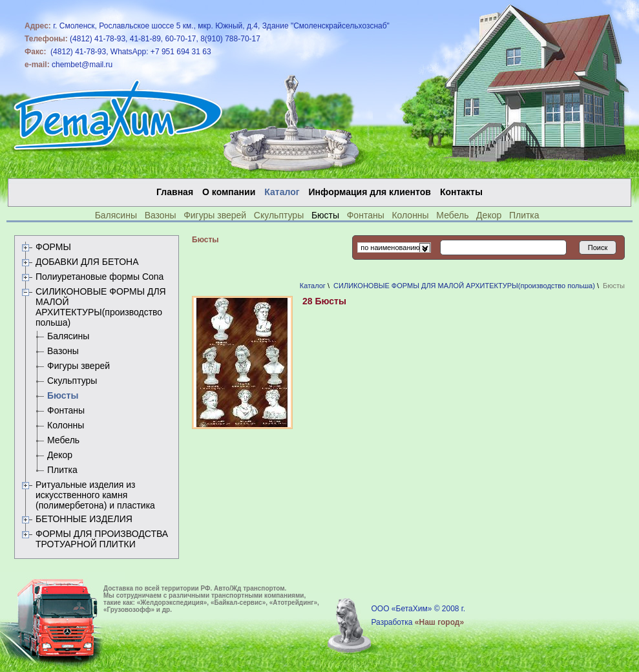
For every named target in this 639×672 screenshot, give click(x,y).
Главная (175, 192)
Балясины (116, 215)
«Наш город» (439, 622)
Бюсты (63, 395)
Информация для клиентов (370, 192)
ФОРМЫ (53, 247)
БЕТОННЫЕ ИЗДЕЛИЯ (84, 519)
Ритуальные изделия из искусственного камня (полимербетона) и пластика (95, 495)
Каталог (313, 286)
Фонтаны (366, 215)
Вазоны (161, 215)
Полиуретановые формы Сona (100, 277)
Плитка (524, 215)
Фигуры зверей (215, 215)
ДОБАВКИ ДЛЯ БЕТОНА (87, 262)
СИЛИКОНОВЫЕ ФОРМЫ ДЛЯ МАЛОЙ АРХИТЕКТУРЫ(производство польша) (101, 307)
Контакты (461, 192)
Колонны (410, 215)
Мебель (452, 215)
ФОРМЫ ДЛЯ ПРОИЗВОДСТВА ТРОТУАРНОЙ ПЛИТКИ (102, 539)
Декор (489, 215)
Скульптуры (279, 215)
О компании (229, 192)
